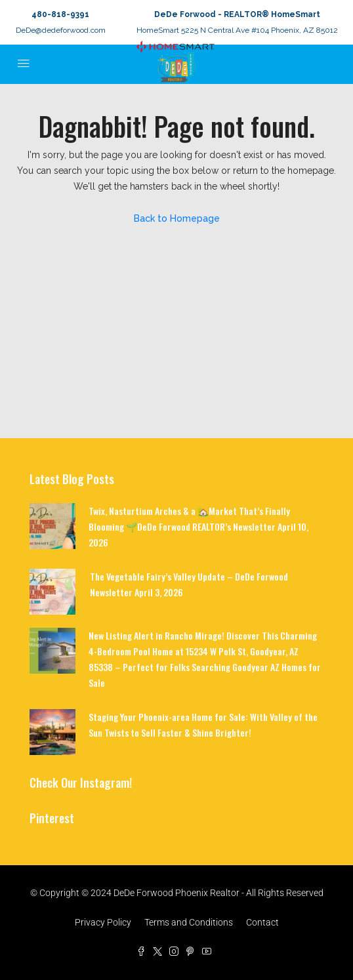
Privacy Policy (103, 922)
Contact (262, 922)
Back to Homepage (177, 218)
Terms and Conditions (189, 922)
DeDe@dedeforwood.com (61, 30)
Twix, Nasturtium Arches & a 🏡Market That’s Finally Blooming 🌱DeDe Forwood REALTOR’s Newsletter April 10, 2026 (198, 526)
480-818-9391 (60, 14)
